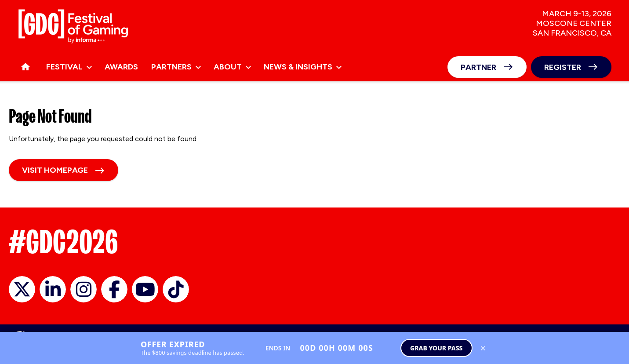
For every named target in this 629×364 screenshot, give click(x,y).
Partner (478, 67)
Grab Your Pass (436, 348)
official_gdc (22, 289)
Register (563, 67)
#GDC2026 (63, 242)
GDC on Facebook (114, 289)
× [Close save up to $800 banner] (483, 348)
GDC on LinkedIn (53, 289)
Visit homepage (55, 170)
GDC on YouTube (145, 289)
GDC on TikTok (176, 289)
